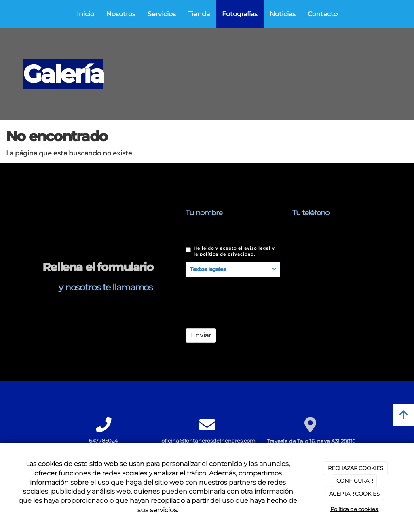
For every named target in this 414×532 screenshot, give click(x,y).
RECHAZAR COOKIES (356, 468)
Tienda (199, 14)
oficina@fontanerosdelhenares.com (208, 441)
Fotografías (240, 14)
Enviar (201, 335)
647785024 (103, 441)
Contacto (323, 14)
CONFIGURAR (355, 481)
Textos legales (208, 269)
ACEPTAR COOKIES (354, 494)
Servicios (162, 14)
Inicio (86, 14)
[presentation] (247, 306)
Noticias (283, 14)
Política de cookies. (355, 509)
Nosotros (121, 14)
